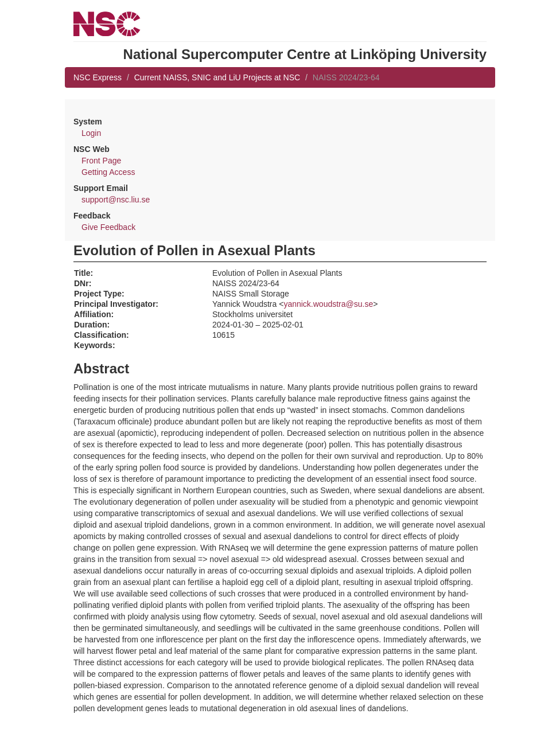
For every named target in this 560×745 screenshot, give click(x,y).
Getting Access (108, 172)
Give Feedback (108, 227)
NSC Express (98, 77)
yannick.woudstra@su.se (328, 304)
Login (91, 133)
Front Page (101, 161)
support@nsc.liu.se (116, 200)
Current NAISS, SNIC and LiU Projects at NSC (217, 77)
